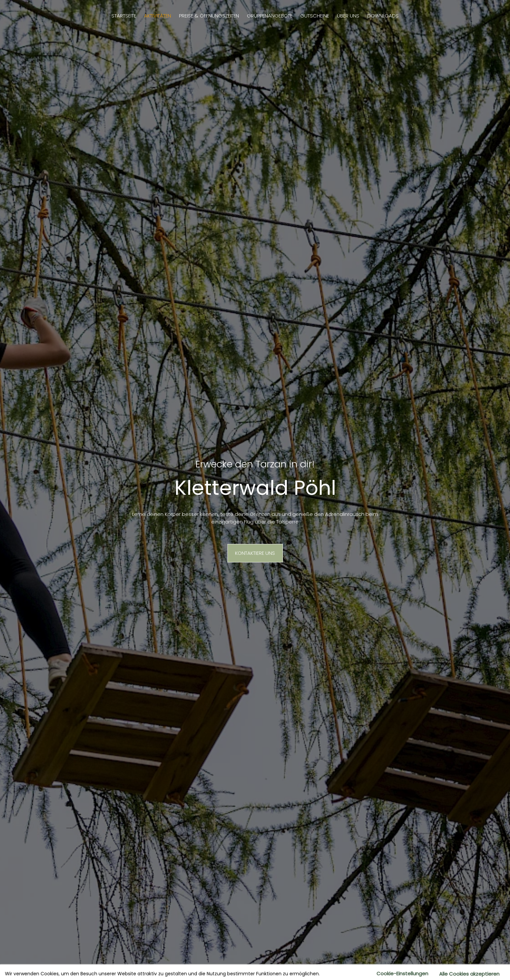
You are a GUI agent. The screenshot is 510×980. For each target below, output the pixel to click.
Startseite (124, 16)
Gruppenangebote (270, 16)
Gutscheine (315, 16)
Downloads (383, 16)
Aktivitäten (158, 16)
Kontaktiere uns (255, 553)
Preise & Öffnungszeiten (209, 16)
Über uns (348, 16)
